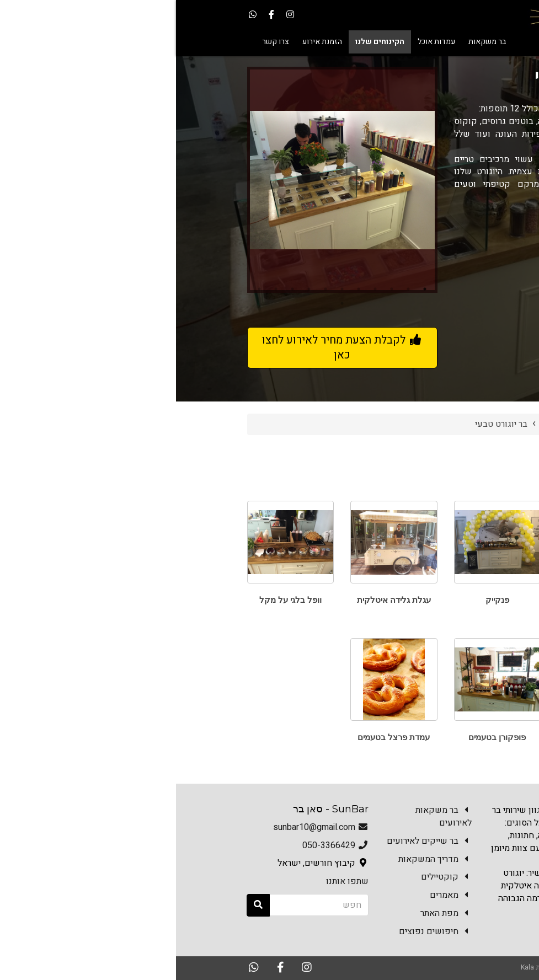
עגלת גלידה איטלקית (218, 600)
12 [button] (166, 303)
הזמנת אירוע (395, 939)
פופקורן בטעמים (321, 737)
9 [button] (116, 289)
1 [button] (249, 289)
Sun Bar (445, 424)
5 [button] (183, 289)
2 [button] (232, 289)
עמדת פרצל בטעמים (218, 737)
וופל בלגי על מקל (114, 600)
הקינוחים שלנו (391, 424)
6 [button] (166, 289)
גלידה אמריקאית (425, 737)
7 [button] (150, 289)
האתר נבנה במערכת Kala (379, 967)
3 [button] (216, 289)
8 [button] (133, 289)
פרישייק (425, 600)
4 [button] (199, 289)
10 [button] (100, 289)
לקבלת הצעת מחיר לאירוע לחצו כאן (166, 347)
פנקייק (321, 600)
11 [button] (83, 289)
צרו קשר (449, 939)
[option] (166, 180)
